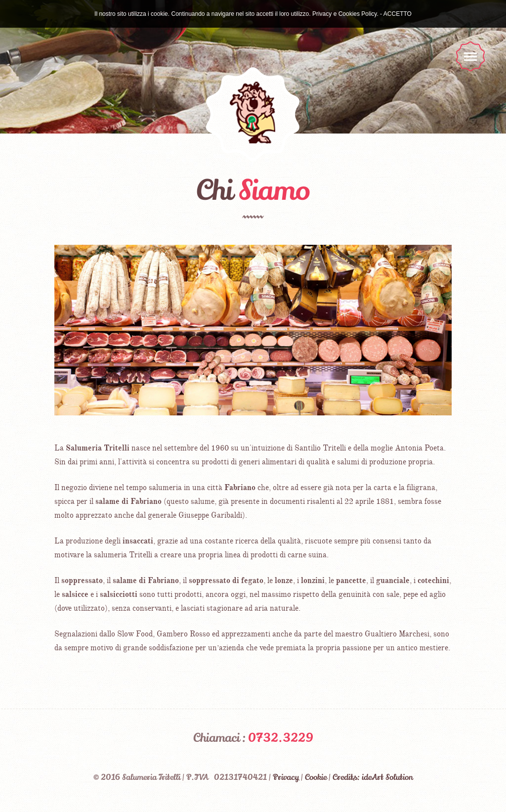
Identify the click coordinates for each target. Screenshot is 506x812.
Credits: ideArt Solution (373, 777)
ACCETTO (398, 14)
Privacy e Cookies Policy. (345, 14)
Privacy (286, 777)
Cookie (316, 777)
